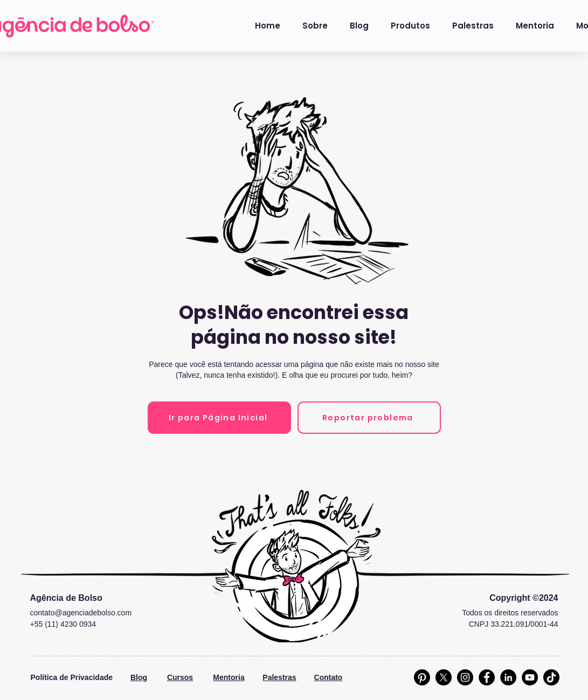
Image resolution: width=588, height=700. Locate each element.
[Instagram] (465, 677)
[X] (444, 677)
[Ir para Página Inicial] (219, 418)
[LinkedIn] (508, 677)
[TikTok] (551, 677)
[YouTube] (530, 677)
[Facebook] (487, 677)
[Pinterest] (422, 677)
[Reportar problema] (369, 418)
